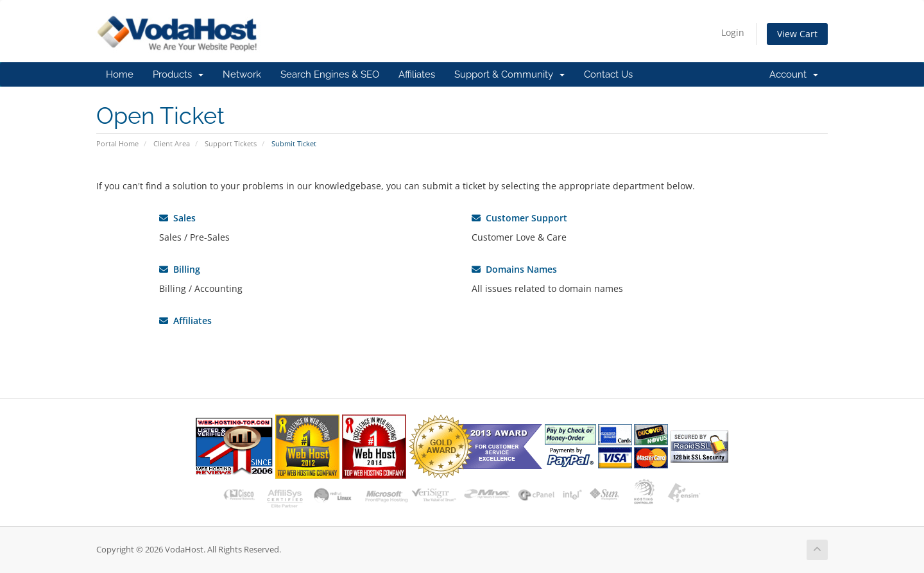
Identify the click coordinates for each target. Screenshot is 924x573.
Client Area (172, 143)
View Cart (797, 34)
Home (120, 74)
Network (242, 74)
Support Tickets (231, 143)
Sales (177, 218)
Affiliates (417, 74)
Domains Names (514, 269)
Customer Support (519, 218)
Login (733, 32)
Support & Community (509, 74)
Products (178, 74)
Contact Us (608, 74)
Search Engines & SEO (330, 74)
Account (794, 74)
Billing (180, 269)
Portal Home (117, 143)
